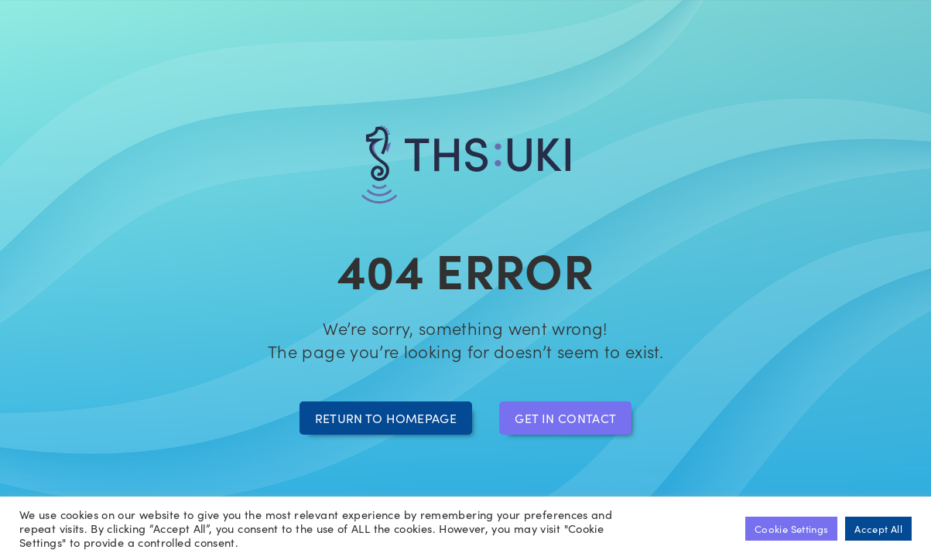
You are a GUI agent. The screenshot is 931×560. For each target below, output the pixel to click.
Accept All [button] (878, 529)
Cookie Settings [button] (791, 529)
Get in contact (565, 418)
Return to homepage (386, 418)
